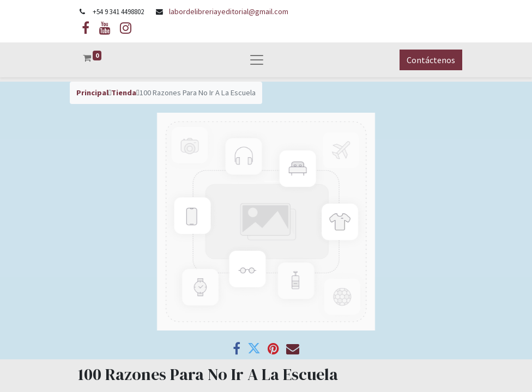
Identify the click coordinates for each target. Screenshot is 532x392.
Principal (92, 93)
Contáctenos (431, 60)
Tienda (124, 93)
